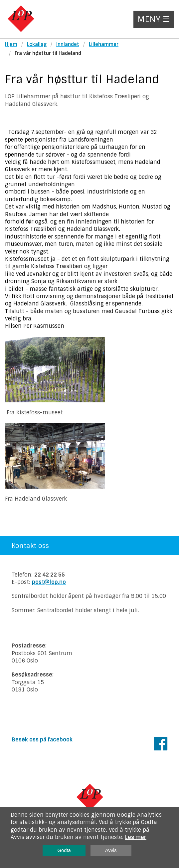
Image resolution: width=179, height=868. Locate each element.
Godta (64, 850)
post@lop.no (49, 582)
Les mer (136, 837)
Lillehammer (104, 44)
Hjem (11, 44)
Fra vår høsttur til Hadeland (48, 53)
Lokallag (37, 44)
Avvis (111, 850)
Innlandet (68, 44)
